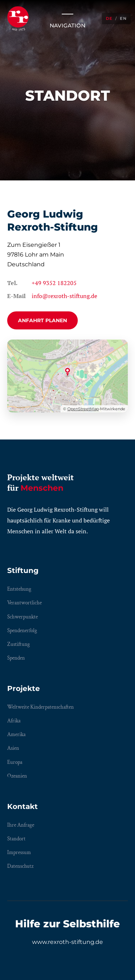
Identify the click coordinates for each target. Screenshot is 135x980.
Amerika (16, 734)
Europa (15, 762)
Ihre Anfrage (21, 825)
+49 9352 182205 (54, 283)
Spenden (16, 658)
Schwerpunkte (22, 617)
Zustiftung (19, 644)
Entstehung (19, 589)
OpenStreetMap (83, 409)
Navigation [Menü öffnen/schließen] (67, 18)
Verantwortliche (24, 603)
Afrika (14, 721)
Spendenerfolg (22, 631)
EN (123, 18)
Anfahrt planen (42, 320)
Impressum (19, 852)
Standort (16, 839)
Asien (13, 748)
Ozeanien (17, 776)
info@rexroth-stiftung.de (64, 296)
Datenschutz (20, 866)
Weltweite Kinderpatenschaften (40, 707)
